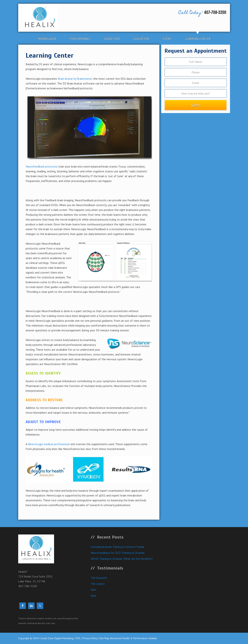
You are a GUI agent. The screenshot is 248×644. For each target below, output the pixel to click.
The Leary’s (98, 584)
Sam (93, 590)
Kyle (93, 595)
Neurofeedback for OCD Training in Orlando (118, 553)
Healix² (52, 17)
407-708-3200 (201, 13)
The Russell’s (99, 578)
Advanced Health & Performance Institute (134, 638)
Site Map (104, 638)
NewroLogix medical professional (49, 444)
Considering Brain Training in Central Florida (117, 547)
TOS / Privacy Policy (86, 638)
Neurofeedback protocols (42, 166)
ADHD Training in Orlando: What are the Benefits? (122, 559)
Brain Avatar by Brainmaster (75, 79)
